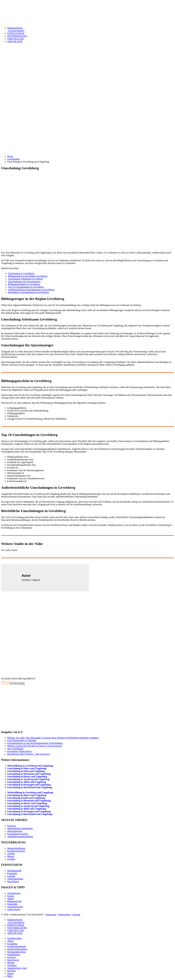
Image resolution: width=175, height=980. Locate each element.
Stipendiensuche (15, 907)
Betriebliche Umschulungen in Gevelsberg (28, 292)
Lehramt (11, 876)
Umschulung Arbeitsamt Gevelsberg (25, 279)
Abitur (10, 941)
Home (10, 156)
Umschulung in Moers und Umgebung (27, 768)
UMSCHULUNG (16, 39)
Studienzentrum (91, 29)
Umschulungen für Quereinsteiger (24, 281)
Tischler (11, 854)
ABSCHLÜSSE (15, 41)
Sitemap (76, 915)
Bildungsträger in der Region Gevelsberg (28, 276)
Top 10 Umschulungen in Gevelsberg (26, 287)
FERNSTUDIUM (16, 33)
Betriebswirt (13, 960)
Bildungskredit (14, 901)
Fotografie (12, 873)
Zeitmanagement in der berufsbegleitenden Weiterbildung (35, 743)
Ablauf (11, 899)
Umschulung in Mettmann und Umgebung (29, 774)
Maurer (11, 856)
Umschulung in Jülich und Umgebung (27, 782)
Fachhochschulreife (17, 946)
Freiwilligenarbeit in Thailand (22, 740)
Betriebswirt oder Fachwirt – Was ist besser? (29, 754)
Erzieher (11, 859)
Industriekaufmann (16, 848)
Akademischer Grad (17, 968)
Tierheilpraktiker (15, 879)
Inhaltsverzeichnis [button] (10, 268)
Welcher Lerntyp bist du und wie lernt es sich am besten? (35, 746)
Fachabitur (12, 944)
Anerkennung (14, 893)
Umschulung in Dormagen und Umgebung (29, 785)
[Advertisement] (87, 89)
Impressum (51, 915)
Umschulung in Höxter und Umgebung (27, 777)
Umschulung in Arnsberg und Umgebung (28, 779)
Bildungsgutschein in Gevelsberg (24, 284)
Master (11, 973)
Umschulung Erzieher (18, 834)
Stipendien (12, 904)
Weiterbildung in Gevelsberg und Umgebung (30, 766)
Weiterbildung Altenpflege (20, 828)
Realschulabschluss (17, 952)
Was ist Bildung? (15, 749)
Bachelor (12, 971)
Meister (11, 963)
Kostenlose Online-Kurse (19, 751)
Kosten (11, 896)
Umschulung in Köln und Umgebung (26, 771)
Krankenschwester (16, 851)
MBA (10, 976)
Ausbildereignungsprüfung (20, 837)
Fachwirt (11, 826)
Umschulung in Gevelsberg (21, 273)
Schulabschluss (15, 938)
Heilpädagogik (14, 871)
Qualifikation (14, 955)
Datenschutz (64, 915)
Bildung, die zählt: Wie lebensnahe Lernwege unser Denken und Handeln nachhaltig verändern (53, 738)
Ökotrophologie (15, 831)
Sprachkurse (13, 881)
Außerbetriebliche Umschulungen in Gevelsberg (31, 290)
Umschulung (13, 159)
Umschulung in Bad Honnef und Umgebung (30, 787)
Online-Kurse (14, 909)
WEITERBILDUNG (17, 36)
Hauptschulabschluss (17, 949)
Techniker (12, 965)
